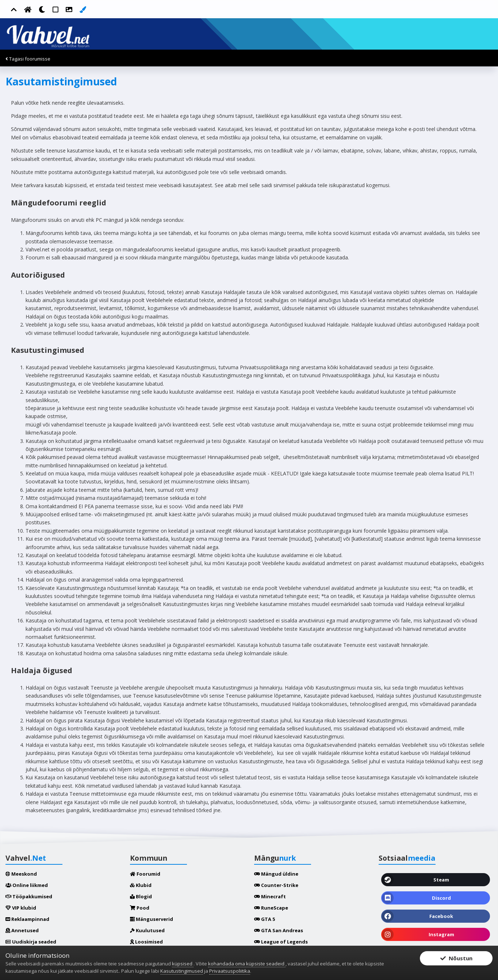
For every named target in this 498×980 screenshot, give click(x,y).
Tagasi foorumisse (28, 59)
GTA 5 (265, 919)
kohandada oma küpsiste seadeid (247, 964)
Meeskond (21, 874)
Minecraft (270, 896)
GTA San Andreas (279, 930)
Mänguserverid (152, 919)
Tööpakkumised (29, 896)
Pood (140, 908)
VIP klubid (21, 908)
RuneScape (271, 908)
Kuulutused (147, 930)
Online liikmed (27, 885)
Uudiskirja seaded (31, 942)
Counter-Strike (276, 885)
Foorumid (145, 874)
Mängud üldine (276, 874)
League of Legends (281, 942)
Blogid (141, 896)
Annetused (22, 930)
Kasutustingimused (182, 971)
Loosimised (146, 942)
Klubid (141, 885)
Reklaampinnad (27, 919)
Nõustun (456, 959)
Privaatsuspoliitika (230, 971)
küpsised (183, 964)
